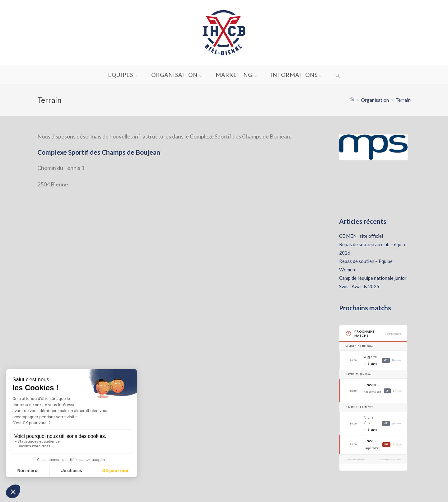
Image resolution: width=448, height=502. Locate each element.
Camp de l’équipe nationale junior (373, 278)
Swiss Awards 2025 (359, 286)
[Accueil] (352, 100)
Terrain (403, 100)
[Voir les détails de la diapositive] (373, 147)
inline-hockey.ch (359, 460)
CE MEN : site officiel (361, 236)
